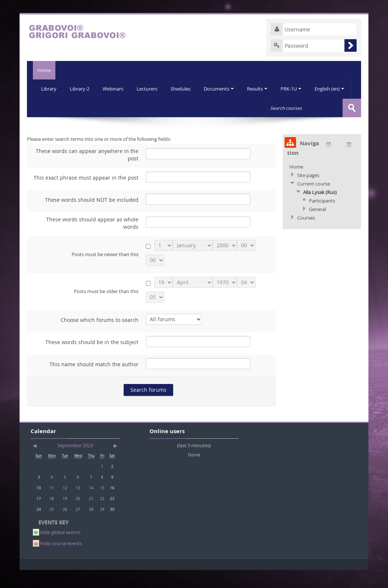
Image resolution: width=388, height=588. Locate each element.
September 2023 (75, 463)
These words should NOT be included (92, 217)
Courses (306, 235)
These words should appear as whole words (92, 241)
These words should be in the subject (92, 360)
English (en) (56, 107)
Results (262, 89)
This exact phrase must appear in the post (86, 195)
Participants (322, 218)
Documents (223, 89)
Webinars (115, 89)
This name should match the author (94, 382)
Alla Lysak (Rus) (320, 210)
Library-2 (81, 89)
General (317, 227)
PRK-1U (296, 89)
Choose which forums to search (99, 338)
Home (41, 70)
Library (49, 89)
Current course (314, 201)
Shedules (184, 89)
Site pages (308, 193)
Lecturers (150, 89)
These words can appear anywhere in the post (87, 172)
